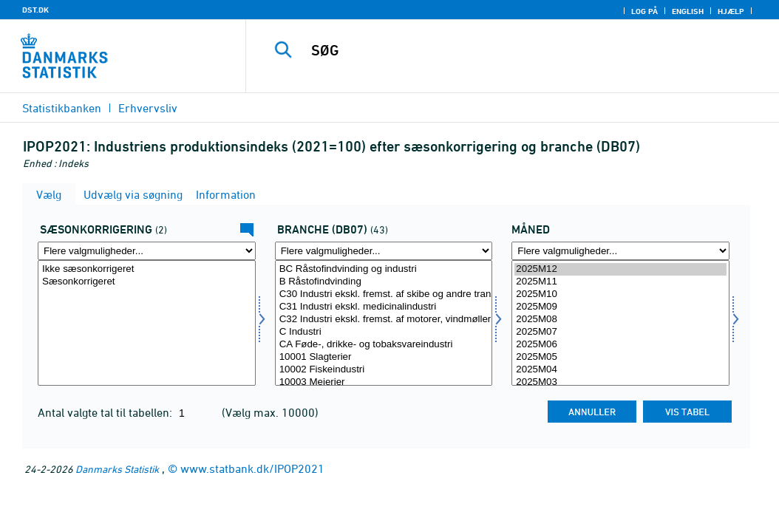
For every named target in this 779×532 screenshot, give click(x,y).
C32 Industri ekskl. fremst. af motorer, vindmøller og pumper (384, 320)
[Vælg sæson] (147, 323)
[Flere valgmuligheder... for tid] (620, 251)
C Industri (384, 332)
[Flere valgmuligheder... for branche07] (384, 251)
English (688, 11)
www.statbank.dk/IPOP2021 (252, 468)
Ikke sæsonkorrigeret (147, 269)
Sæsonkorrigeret (147, 282)
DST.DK (35, 10)
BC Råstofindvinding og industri (384, 269)
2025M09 (620, 307)
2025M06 (620, 345)
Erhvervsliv (148, 108)
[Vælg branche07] (384, 323)
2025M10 (620, 294)
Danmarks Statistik (117, 469)
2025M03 (620, 382)
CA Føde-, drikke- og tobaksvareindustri (384, 345)
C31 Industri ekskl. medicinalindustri (384, 307)
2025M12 (620, 269)
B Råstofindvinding (384, 282)
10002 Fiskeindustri (384, 370)
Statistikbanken (62, 108)
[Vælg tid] (620, 323)
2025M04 (620, 370)
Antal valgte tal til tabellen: (106, 412)
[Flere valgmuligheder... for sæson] (147, 251)
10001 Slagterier (384, 357)
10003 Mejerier (384, 382)
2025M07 (620, 332)
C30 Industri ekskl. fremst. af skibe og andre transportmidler (384, 294)
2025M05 (620, 357)
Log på (644, 11)
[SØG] (516, 50)
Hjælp (731, 11)
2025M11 (620, 282)
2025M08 (620, 320)
